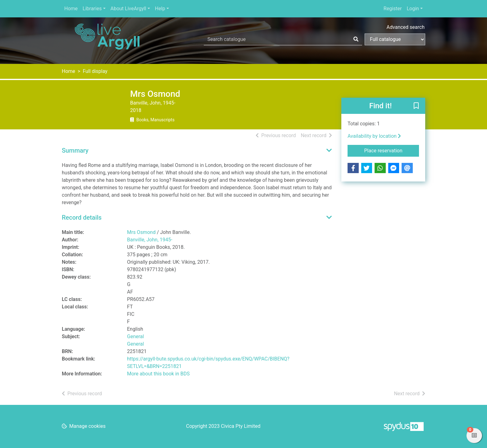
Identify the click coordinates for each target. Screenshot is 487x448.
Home (71, 9)
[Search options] (395, 39)
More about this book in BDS (158, 374)
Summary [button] (75, 150)
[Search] (356, 39)
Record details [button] (82, 217)
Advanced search (406, 27)
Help (160, 9)
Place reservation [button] (392, 150)
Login (413, 9)
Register (393, 9)
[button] (416, 106)
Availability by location (374, 136)
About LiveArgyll (128, 9)
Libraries (92, 9)
